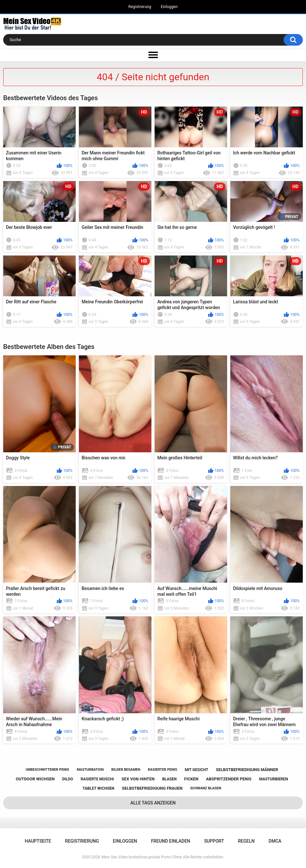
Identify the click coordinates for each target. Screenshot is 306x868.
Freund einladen (171, 841)
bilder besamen (126, 770)
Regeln (246, 841)
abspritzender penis (229, 779)
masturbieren (274, 779)
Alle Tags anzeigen (153, 803)
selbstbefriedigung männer (247, 770)
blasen (170, 779)
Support (214, 841)
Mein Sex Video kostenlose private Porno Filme (141, 857)
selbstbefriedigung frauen (152, 788)
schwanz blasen (206, 788)
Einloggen (169, 7)
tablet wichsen (98, 788)
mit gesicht (196, 770)
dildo (68, 779)
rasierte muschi (98, 779)
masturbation (90, 770)
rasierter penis (162, 770)
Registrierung (140, 7)
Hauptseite (38, 841)
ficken (191, 779)
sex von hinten (138, 779)
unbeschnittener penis (47, 770)
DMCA (275, 841)
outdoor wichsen (35, 779)
